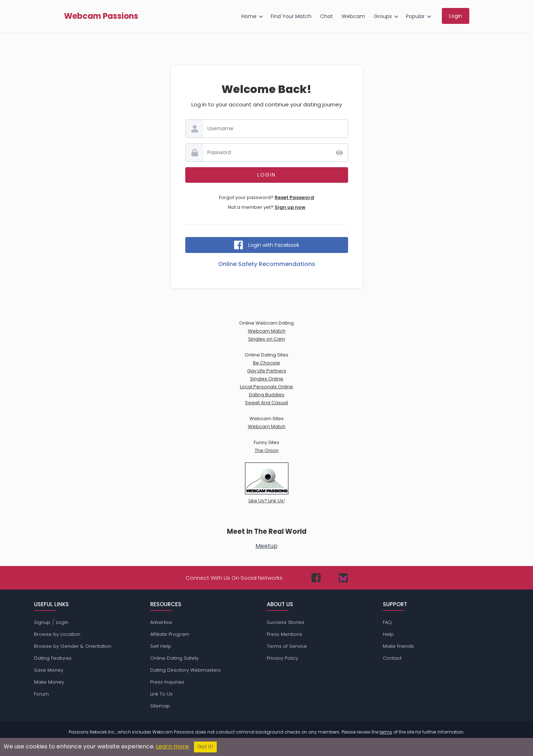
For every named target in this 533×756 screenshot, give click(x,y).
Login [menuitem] (456, 16)
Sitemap (160, 706)
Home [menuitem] (249, 16)
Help (388, 634)
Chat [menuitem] (327, 16)
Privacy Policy (282, 658)
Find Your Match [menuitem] (291, 16)
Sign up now (290, 207)
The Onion (267, 450)
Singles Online (267, 379)
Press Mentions (284, 634)
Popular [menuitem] (415, 16)
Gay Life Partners (267, 371)
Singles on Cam (267, 339)
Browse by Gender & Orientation (73, 646)
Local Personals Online (266, 387)
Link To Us (161, 694)
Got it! (205, 747)
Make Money (49, 682)
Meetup (266, 546)
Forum (41, 694)
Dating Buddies (267, 395)
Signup (42, 622)
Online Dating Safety (174, 658)
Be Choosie (266, 363)
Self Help (161, 646)
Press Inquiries (167, 682)
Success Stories (285, 622)
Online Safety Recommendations (267, 264)
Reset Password (294, 197)
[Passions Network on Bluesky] (343, 578)
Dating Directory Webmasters (185, 670)
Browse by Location (57, 634)
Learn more (172, 746)
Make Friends (398, 646)
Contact (392, 658)
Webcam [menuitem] (353, 16)
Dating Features (53, 658)
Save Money (49, 670)
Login (62, 622)
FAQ (387, 622)
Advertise (161, 622)
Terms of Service (287, 646)
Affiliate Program (170, 634)
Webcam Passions (101, 16)
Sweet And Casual (266, 403)
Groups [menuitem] (383, 16)
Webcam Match (267, 331)
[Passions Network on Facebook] (316, 578)
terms (386, 732)
